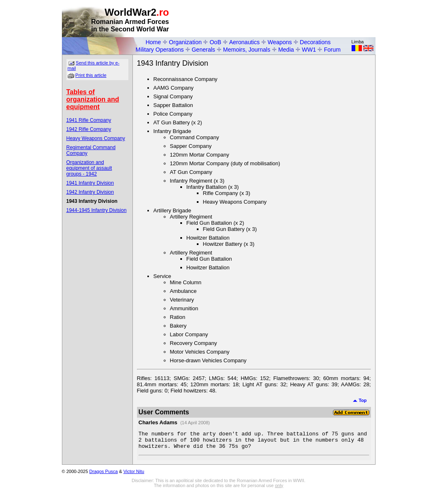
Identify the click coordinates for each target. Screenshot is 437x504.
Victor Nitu (134, 475)
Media (286, 50)
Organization (185, 42)
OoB (215, 42)
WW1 (309, 50)
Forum (332, 50)
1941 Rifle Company (89, 120)
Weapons (280, 42)
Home (153, 42)
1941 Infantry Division (90, 183)
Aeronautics (244, 42)
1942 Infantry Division (90, 192)
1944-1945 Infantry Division (97, 210)
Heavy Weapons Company (96, 138)
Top (360, 400)
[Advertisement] (279, 19)
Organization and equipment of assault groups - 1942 (89, 168)
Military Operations (160, 50)
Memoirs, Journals (247, 50)
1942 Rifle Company (89, 129)
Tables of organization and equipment (93, 99)
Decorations (315, 42)
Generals (203, 50)
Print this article (91, 75)
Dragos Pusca (103, 475)
